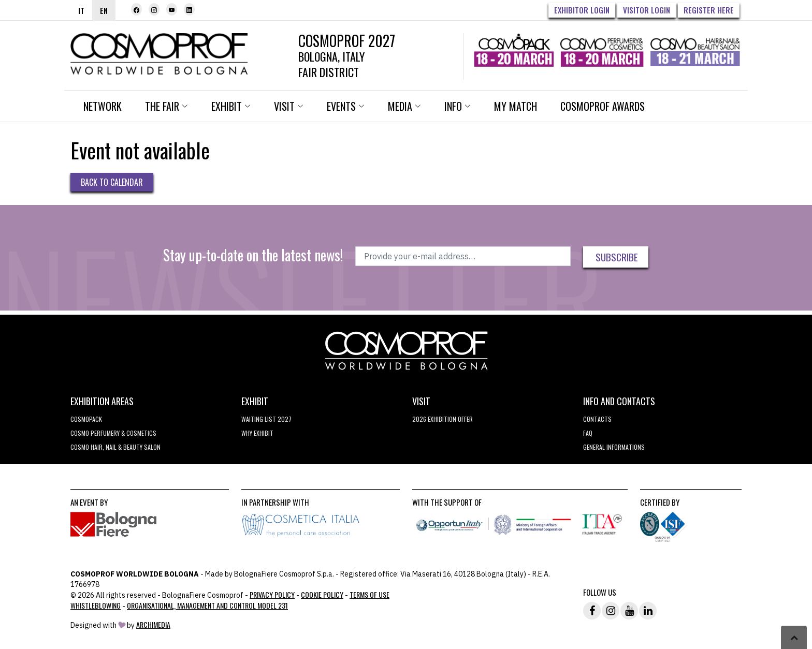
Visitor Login (647, 10)
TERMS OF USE (369, 594)
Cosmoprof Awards (603, 106)
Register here (709, 10)
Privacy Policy (272, 594)
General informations (614, 447)
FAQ (588, 433)
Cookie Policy (322, 594)
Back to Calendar (112, 182)
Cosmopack (86, 419)
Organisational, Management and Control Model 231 (207, 605)
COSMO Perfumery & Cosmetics (113, 433)
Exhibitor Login (582, 10)
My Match (516, 106)
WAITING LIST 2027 (266, 419)
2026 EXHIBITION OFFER (443, 419)
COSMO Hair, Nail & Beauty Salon (115, 447)
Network (103, 106)
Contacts (597, 419)
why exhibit (257, 433)
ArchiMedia (153, 624)
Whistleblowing (96, 605)
